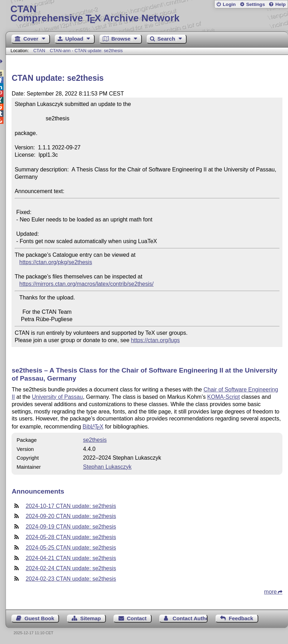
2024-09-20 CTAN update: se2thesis (71, 516)
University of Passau (57, 397)
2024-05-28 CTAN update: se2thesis (71, 537)
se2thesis (95, 440)
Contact (137, 618)
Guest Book (39, 618)
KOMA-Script (224, 397)
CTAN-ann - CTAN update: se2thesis (86, 51)
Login (229, 4)
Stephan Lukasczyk (107, 467)
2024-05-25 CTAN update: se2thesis (71, 548)
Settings (255, 4)
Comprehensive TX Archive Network (147, 14)
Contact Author (190, 618)
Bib (93, 427)
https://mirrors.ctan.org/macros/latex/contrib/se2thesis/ (86, 284)
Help (281, 4)
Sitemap (91, 618)
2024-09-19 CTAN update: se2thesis (71, 527)
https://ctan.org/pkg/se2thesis (56, 262)
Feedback (241, 618)
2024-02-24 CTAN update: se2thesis (71, 568)
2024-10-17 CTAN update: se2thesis (71, 506)
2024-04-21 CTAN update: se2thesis (71, 558)
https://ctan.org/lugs (156, 340)
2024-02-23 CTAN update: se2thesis (71, 579)
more (271, 592)
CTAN (39, 51)
